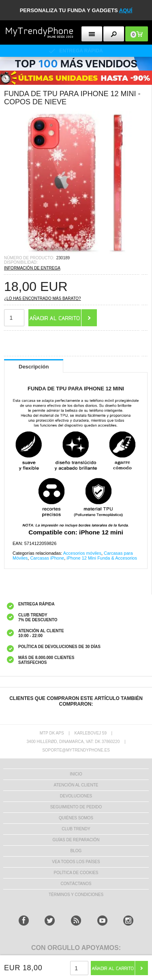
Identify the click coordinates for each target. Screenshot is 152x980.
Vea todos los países (76, 862)
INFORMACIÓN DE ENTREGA (32, 268)
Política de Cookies (76, 873)
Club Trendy (76, 829)
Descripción (34, 367)
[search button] (114, 34)
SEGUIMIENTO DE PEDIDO (76, 807)
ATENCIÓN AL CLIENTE (76, 785)
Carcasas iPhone (47, 558)
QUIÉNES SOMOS (76, 818)
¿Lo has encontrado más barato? (43, 298)
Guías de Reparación (76, 840)
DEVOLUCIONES (76, 796)
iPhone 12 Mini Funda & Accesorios (102, 558)
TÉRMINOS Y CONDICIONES (76, 895)
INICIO (76, 774)
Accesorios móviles (82, 553)
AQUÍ (126, 10)
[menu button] (92, 34)
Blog (76, 851)
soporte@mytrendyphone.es (76, 750)
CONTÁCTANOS (76, 884)
